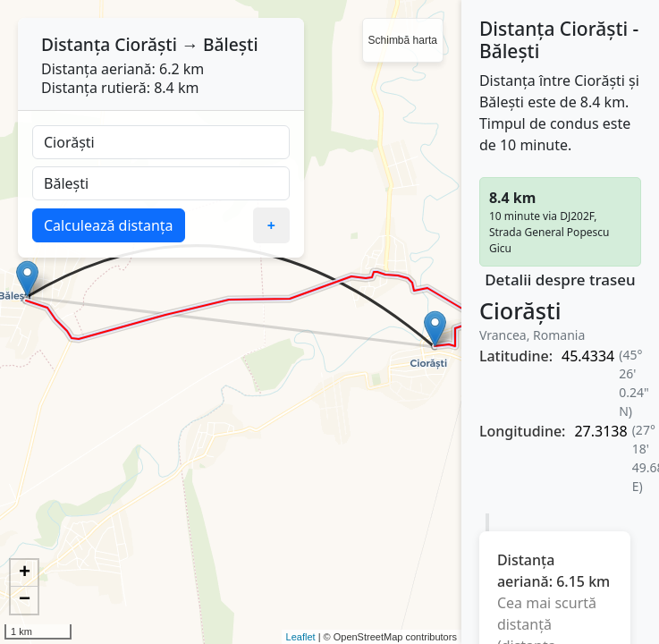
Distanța (76, 44)
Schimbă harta (403, 40)
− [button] (25, 600)
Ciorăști (146, 44)
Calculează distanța (109, 225)
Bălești (231, 44)
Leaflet (301, 637)
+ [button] (25, 573)
